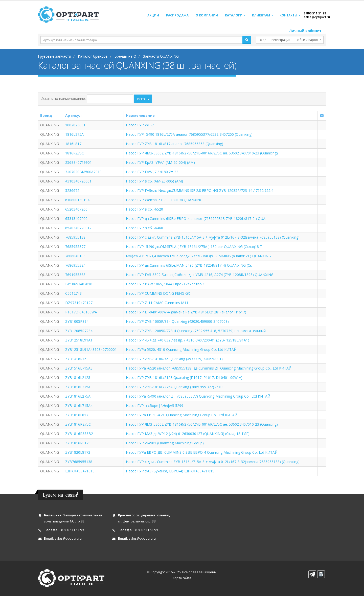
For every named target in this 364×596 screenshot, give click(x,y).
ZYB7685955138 (79, 462)
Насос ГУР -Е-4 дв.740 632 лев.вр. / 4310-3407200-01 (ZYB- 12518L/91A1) (188, 340)
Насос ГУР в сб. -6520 (144, 209)
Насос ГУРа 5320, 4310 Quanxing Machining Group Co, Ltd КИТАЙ (181, 349)
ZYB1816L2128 (78, 377)
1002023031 (75, 125)
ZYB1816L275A (78, 387)
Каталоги (234, 15)
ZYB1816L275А (78, 396)
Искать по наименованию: (63, 98)
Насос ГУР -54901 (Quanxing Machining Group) (165, 443)
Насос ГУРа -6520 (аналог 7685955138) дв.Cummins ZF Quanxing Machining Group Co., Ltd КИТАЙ (209, 368)
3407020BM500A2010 (83, 172)
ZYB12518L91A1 (79, 340)
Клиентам (261, 15)
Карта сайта (182, 578)
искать (143, 99)
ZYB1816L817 (77, 415)
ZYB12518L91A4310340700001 (91, 349)
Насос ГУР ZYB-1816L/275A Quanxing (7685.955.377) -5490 (175, 387)
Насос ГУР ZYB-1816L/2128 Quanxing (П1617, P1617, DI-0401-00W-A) (184, 377)
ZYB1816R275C (78, 424)
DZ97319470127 (79, 303)
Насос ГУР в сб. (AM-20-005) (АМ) (154, 181)
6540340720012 (78, 228)
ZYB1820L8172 (78, 452)
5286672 (72, 190)
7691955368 (75, 275)
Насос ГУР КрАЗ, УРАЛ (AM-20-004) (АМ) (160, 162)
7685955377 (75, 247)
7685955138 (75, 237)
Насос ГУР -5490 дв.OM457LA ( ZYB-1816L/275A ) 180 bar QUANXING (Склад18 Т (194, 247)
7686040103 (75, 256)
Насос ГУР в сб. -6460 (144, 228)
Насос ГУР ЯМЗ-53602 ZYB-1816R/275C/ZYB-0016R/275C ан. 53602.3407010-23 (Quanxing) (202, 153)
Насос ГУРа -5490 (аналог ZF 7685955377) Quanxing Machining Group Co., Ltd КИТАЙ (198, 396)
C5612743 (73, 293)
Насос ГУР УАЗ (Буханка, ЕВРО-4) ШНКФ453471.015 (170, 471)
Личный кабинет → (308, 31)
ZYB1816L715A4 (79, 406)
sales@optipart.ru (317, 17)
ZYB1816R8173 (78, 443)
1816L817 (73, 144)
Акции (153, 15)
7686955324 (75, 265)
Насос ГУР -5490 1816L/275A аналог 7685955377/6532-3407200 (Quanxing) (189, 134)
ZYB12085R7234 (79, 331)
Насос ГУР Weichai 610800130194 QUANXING (164, 200)
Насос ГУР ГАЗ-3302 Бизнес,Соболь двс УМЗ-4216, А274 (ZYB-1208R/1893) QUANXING (200, 275)
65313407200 (76, 219)
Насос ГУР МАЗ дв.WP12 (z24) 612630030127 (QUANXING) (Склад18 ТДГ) (188, 434)
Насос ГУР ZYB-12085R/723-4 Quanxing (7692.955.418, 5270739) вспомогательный (196, 331)
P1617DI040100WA (81, 312)
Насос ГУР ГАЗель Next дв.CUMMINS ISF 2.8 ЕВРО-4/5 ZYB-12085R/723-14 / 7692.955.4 (200, 190)
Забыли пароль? (308, 40)
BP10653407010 (79, 284)
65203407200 (76, 209)
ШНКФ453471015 (80, 471)
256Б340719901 (78, 162)
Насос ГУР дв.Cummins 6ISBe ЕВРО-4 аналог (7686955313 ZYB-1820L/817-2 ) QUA (196, 219)
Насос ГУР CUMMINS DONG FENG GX (158, 293)
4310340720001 (78, 181)
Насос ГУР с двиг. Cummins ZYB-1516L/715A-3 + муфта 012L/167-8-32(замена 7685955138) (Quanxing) (213, 237)
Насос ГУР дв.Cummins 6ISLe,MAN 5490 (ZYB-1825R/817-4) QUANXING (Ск (189, 265)
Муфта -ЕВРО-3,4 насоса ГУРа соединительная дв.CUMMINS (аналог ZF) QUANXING (198, 256)
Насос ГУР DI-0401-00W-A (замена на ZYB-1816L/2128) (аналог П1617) (186, 312)
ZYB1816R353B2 (79, 434)
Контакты (288, 15)
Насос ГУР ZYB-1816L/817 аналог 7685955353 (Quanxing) (175, 144)
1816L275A (74, 134)
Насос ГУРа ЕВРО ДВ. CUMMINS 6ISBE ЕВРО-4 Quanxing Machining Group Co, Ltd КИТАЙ (202, 452)
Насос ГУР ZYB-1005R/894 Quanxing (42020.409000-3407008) (177, 321)
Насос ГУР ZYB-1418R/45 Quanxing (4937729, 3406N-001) (174, 359)
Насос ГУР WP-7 (140, 125)
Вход (263, 40)
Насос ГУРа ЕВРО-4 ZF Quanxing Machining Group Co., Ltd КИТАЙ (182, 415)
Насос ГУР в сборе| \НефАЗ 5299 (155, 406)
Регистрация (281, 40)
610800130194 (77, 200)
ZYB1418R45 (76, 359)
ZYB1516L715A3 (79, 368)
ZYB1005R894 (77, 321)
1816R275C (75, 153)
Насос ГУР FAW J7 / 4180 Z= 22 (152, 172)
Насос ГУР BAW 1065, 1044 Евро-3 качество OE (167, 284)
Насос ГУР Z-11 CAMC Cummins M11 (157, 303)
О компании (207, 15)
